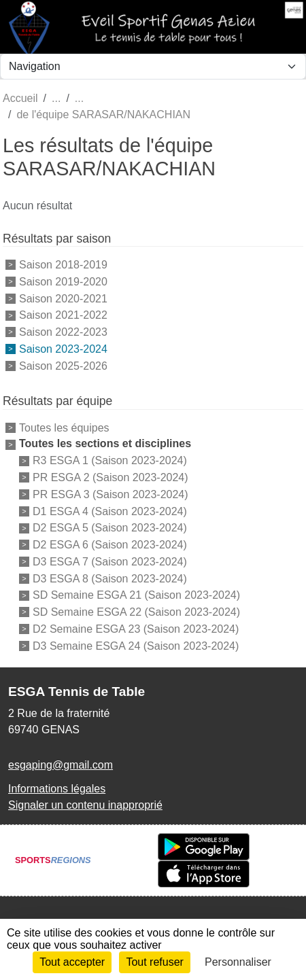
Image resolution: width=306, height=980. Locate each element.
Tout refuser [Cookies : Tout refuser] (154, 962)
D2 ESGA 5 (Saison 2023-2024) (110, 528)
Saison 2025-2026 (63, 365)
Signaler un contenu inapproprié (85, 805)
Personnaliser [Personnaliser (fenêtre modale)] (238, 962)
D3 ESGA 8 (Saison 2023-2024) (110, 578)
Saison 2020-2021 (63, 298)
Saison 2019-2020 (63, 282)
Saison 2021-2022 (63, 315)
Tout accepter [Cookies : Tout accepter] (72, 962)
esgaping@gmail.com (61, 765)
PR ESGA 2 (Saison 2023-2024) (111, 477)
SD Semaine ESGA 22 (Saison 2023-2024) (136, 612)
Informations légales (57, 789)
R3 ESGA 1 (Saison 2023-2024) (110, 460)
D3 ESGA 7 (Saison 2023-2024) (110, 562)
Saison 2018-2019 (63, 265)
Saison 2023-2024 (63, 349)
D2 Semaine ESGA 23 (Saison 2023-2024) (136, 629)
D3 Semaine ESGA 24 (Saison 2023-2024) (136, 645)
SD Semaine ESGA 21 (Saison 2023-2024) (136, 595)
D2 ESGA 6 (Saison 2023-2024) (110, 545)
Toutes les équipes (64, 427)
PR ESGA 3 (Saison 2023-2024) (111, 494)
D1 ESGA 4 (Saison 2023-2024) (110, 511)
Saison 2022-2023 (63, 332)
